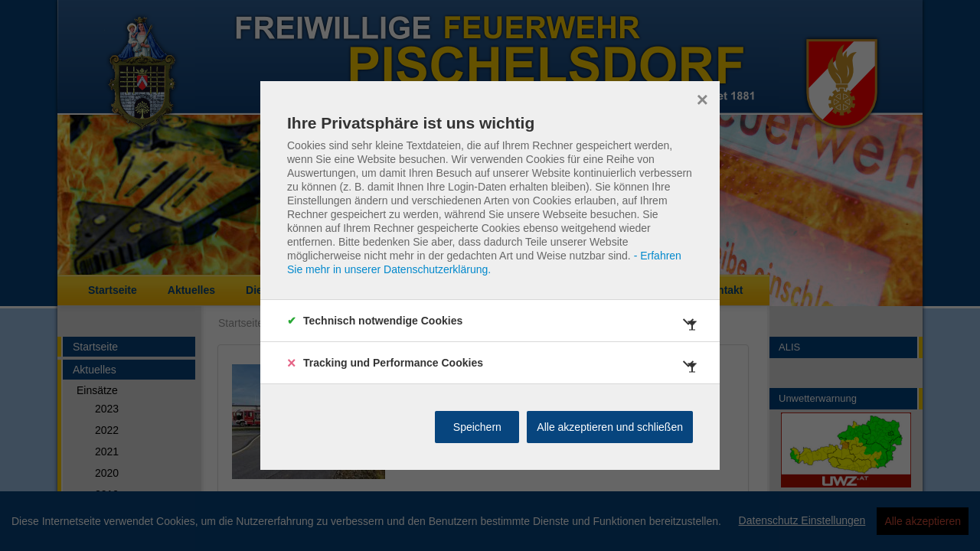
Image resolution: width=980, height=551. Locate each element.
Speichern (477, 427)
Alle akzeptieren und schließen (610, 427)
